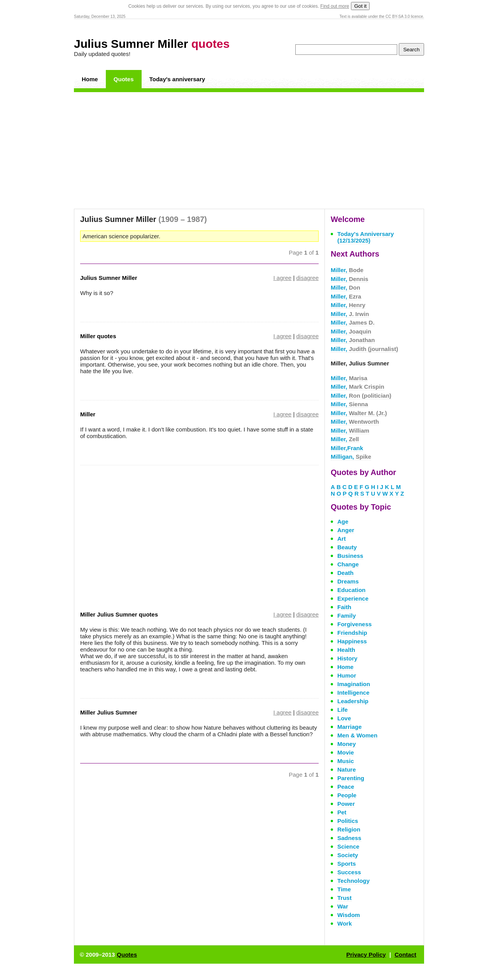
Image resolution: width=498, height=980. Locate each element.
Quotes (124, 79)
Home (90, 79)
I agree (283, 278)
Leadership (353, 701)
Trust (345, 898)
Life (343, 710)
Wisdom (349, 915)
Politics (348, 821)
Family (347, 616)
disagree (307, 278)
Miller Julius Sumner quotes (119, 614)
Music (346, 761)
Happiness (352, 641)
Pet (342, 812)
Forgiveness (354, 624)
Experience (353, 598)
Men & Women (357, 735)
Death (345, 573)
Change (348, 564)
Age (343, 521)
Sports (347, 864)
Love (344, 718)
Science (348, 846)
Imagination (354, 684)
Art (342, 539)
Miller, (347, 270)
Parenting (351, 778)
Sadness (349, 838)
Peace (346, 787)
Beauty (347, 547)
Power (346, 804)
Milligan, (351, 457)
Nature (347, 770)
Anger (346, 530)
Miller (88, 414)
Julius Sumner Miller (152, 44)
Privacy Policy (366, 955)
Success (349, 872)
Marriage (350, 727)
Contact (405, 955)
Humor (347, 675)
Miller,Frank (347, 448)
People (347, 795)
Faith (344, 607)
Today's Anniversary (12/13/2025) (366, 237)
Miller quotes (98, 336)
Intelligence (353, 693)
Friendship (352, 633)
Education (352, 590)
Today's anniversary (177, 79)
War (343, 906)
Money (347, 744)
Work (345, 923)
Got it (360, 6)
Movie (346, 752)
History (347, 658)
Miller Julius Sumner (109, 712)
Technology (353, 881)
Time (344, 889)
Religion (349, 829)
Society (348, 855)
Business (350, 556)
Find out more (335, 6)
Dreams (348, 581)
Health (346, 650)
